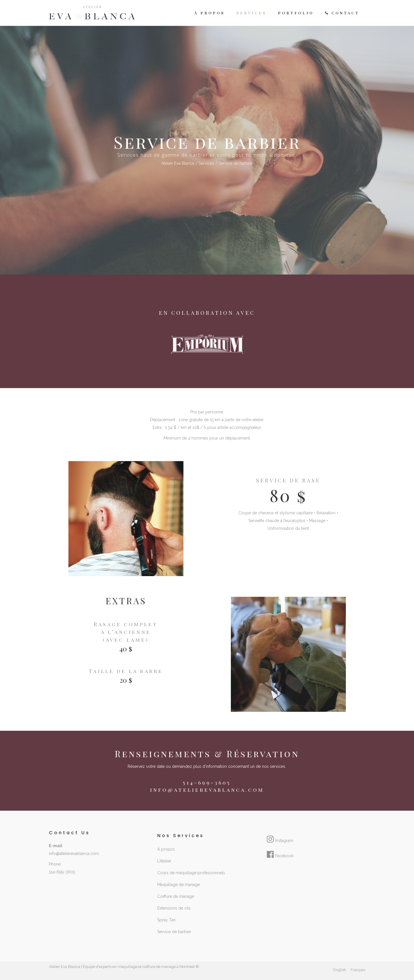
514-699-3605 (62, 872)
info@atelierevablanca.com (207, 790)
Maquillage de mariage (179, 885)
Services (206, 163)
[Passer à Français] (358, 970)
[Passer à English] (340, 970)
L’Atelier (164, 861)
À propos (166, 849)
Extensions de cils (174, 908)
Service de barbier (174, 932)
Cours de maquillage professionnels (191, 873)
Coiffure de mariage (176, 896)
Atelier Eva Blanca (178, 163)
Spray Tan (166, 920)
